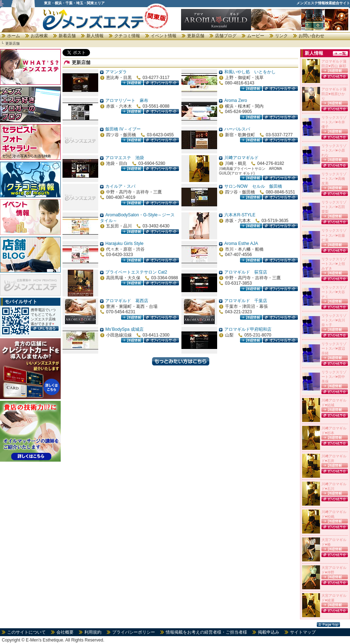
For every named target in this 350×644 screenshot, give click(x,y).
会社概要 (65, 632)
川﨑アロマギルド (241, 158)
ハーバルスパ (237, 129)
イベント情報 (164, 36)
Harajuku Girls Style (124, 244)
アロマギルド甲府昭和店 (248, 329)
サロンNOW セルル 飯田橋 (253, 186)
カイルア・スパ (120, 186)
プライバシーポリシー (134, 632)
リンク (281, 36)
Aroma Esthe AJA (241, 244)
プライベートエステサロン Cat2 (136, 272)
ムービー (256, 36)
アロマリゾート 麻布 (127, 100)
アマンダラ (116, 72)
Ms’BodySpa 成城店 (124, 329)
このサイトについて (26, 632)
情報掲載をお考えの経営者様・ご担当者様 (206, 632)
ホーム (14, 36)
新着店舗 (67, 36)
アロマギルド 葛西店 (127, 301)
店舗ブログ (226, 36)
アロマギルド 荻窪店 (246, 272)
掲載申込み (269, 632)
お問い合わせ (311, 36)
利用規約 (93, 632)
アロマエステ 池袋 (125, 158)
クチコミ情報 (127, 36)
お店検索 (39, 36)
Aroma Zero (236, 100)
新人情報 (95, 36)
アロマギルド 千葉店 (246, 301)
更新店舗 (196, 36)
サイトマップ (303, 632)
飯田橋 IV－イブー (123, 129)
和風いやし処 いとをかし (250, 72)
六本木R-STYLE (240, 215)
